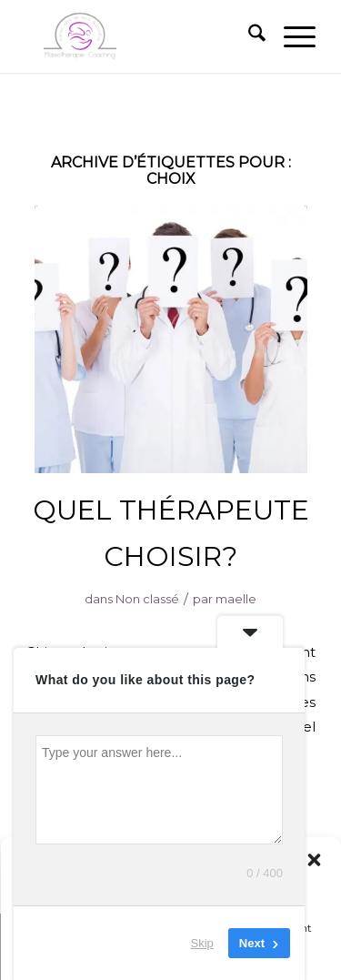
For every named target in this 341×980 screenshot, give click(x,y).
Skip (202, 943)
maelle (236, 599)
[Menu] (291, 36)
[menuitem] (248, 36)
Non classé (147, 599)
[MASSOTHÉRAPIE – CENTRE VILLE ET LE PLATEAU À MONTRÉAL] (141, 36)
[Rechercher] (248, 36)
